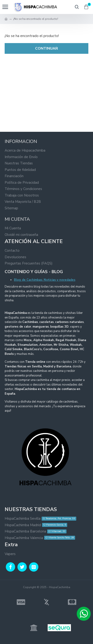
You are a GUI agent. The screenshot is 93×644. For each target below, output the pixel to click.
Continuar (46, 48)
